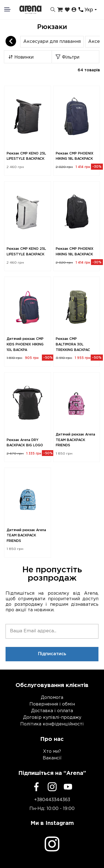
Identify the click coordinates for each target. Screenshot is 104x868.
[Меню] (11, 9)
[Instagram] (52, 787)
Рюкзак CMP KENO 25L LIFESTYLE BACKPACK (26, 156)
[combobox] (92, 10)
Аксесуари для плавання (52, 42)
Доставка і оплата (52, 711)
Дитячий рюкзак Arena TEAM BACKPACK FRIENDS (75, 440)
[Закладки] (67, 10)
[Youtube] (68, 787)
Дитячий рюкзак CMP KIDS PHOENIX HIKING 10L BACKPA (25, 344)
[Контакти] (81, 10)
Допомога (52, 698)
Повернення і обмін (52, 704)
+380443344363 (52, 800)
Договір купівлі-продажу (52, 718)
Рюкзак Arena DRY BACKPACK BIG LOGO (25, 443)
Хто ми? (52, 752)
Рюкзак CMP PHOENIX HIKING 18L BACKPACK (75, 156)
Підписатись (52, 654)
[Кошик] (60, 10)
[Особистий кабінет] (74, 10)
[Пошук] (53, 10)
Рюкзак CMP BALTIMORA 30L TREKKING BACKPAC (73, 344)
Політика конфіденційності (52, 724)
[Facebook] (36, 787)
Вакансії (52, 758)
